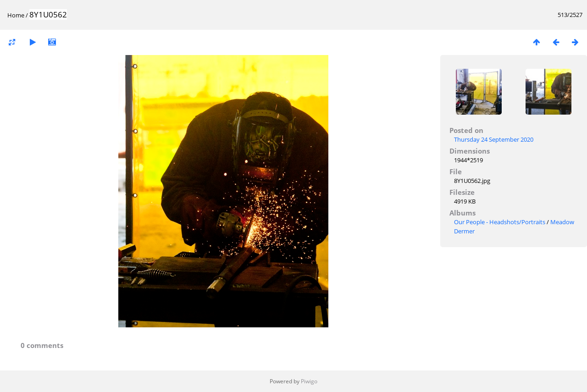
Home (16, 15)
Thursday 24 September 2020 (494, 139)
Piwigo (309, 381)
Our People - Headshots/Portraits (500, 222)
